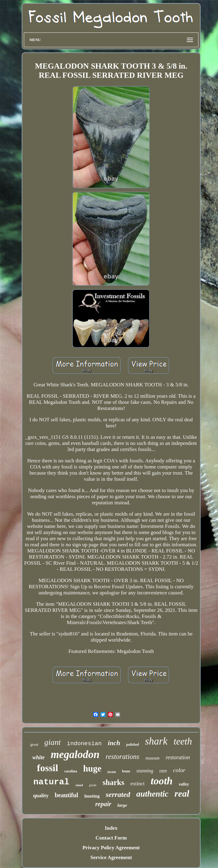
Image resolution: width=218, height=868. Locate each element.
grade (93, 785)
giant (52, 742)
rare (163, 771)
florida (112, 772)
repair (103, 804)
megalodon (75, 754)
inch (114, 743)
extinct (137, 784)
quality (41, 796)
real (182, 793)
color (179, 770)
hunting (92, 796)
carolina (71, 771)
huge (92, 768)
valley (184, 784)
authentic (152, 794)
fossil (48, 768)
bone (126, 771)
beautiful (67, 795)
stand (79, 785)
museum (153, 758)
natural (51, 782)
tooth (162, 781)
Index (111, 828)
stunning (145, 771)
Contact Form (111, 838)
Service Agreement (111, 857)
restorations (122, 757)
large (122, 805)
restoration (178, 757)
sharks (114, 782)
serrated (118, 794)
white (39, 757)
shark (156, 741)
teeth (183, 741)
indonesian (84, 744)
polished (133, 745)
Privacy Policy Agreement (111, 848)
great (34, 744)
